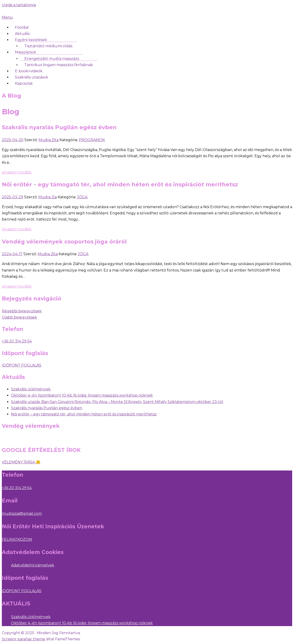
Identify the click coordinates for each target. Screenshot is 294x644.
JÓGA (82, 197)
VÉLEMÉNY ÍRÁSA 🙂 (21, 462)
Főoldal (22, 27)
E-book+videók (29, 71)
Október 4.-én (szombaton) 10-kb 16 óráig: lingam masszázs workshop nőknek (82, 395)
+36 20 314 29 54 (17, 488)
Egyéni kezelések (31, 40)
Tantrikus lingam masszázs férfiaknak (59, 65)
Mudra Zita (49, 140)
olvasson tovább (17, 172)
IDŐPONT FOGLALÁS (22, 365)
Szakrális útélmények (31, 389)
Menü (7, 17)
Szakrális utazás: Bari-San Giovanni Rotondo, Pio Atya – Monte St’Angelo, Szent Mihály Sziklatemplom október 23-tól (117, 402)
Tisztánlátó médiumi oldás (48, 46)
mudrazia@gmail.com (22, 514)
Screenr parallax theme (24, 639)
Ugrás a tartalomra (19, 5)
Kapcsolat (24, 83)
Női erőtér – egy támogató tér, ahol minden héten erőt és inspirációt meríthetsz (120, 184)
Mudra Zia (48, 197)
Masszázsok (25, 52)
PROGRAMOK (92, 140)
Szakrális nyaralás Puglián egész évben (59, 127)
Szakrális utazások (32, 77)
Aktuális (22, 34)
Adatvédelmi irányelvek (33, 565)
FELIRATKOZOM (17, 539)
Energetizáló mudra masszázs (52, 59)
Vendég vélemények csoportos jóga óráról (64, 242)
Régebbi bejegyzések (22, 311)
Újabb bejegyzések (19, 317)
